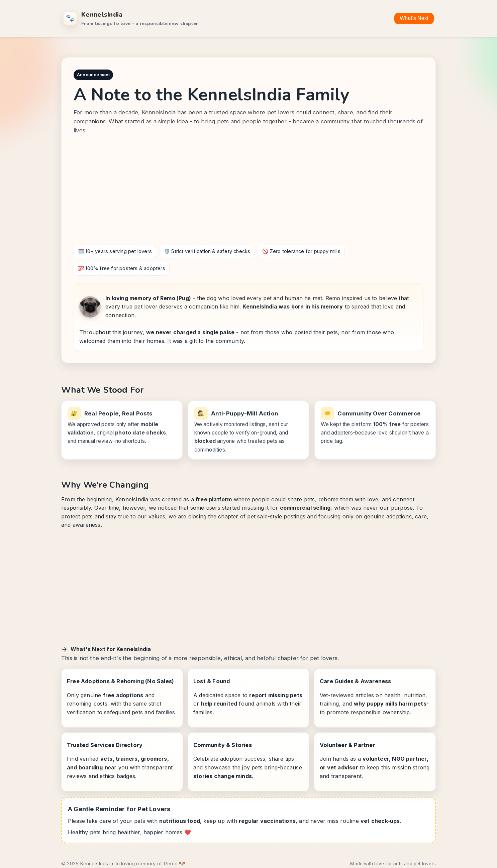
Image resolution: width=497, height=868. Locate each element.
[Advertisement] (248, 191)
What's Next (414, 18)
